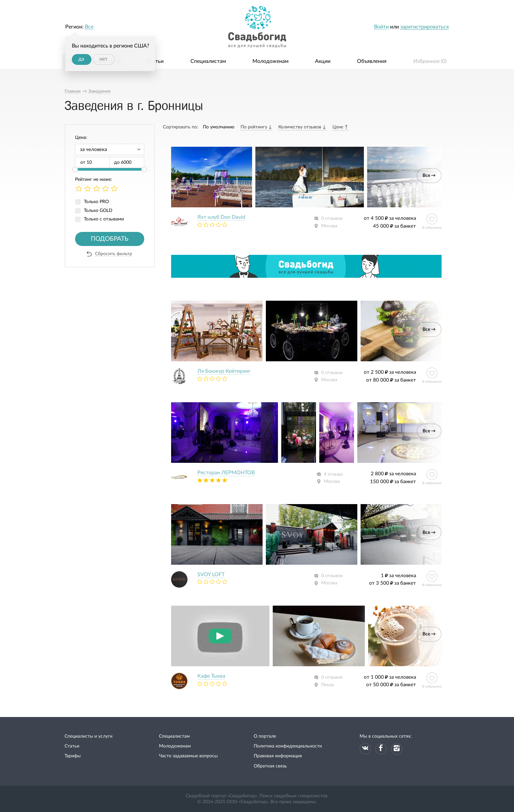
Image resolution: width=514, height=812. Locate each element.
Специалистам (208, 61)
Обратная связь (270, 766)
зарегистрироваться (425, 27)
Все (89, 27)
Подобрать (110, 239)
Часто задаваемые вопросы (188, 756)
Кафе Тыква (211, 676)
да (81, 59)
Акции (323, 61)
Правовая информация (278, 756)
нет (103, 59)
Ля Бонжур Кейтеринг (224, 371)
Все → (429, 176)
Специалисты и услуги (89, 736)
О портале (265, 736)
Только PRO (96, 202)
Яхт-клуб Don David (221, 217)
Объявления (372, 61)
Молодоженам (270, 61)
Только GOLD (98, 211)
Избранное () (430, 61)
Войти (381, 27)
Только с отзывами (104, 219)
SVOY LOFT (211, 575)
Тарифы (73, 756)
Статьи (155, 61)
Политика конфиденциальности (288, 746)
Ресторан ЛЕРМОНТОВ (226, 473)
